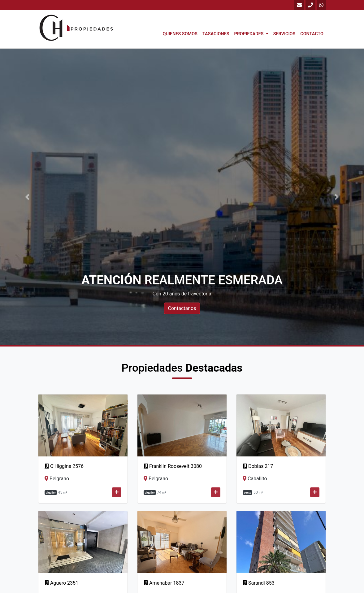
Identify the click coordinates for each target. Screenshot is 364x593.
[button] (27, 197)
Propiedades (249, 34)
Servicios (284, 34)
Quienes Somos (180, 34)
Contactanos (182, 308)
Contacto (312, 34)
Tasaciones (216, 34)
